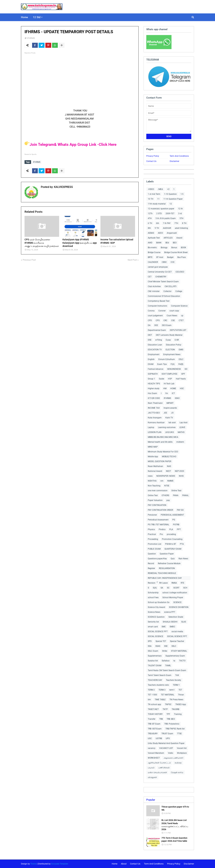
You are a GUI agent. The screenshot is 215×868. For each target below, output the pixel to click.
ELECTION (170, 350)
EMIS (181, 350)
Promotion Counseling (172, 539)
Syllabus (166, 661)
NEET (168, 471)
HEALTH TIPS (154, 384)
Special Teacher (177, 641)
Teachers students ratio (158, 685)
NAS (169, 466)
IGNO (177, 398)
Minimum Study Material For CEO (163, 452)
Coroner (162, 311)
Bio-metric (152, 248)
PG (174, 520)
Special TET (161, 641)
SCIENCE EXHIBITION (179, 607)
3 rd (180, 214)
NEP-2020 (179, 471)
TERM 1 (176, 685)
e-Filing (159, 340)
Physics (151, 529)
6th (158, 223)
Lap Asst (184, 423)
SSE (166, 646)
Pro (161, 534)
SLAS (184, 622)
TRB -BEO (171, 719)
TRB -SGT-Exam (155, 729)
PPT (179, 529)
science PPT (170, 612)
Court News (172, 316)
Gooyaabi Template (60, 864)
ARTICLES (168, 238)
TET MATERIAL (168, 695)
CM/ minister (154, 291)
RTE (182, 583)
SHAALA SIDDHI (170, 622)
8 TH (184, 223)
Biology (164, 248)
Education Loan (155, 345)
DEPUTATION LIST (178, 330)
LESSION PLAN (155, 432)
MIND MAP (153, 447)
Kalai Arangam (155, 418)
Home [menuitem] (24, 17)
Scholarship (153, 593)
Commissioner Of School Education (164, 296)
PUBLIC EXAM (154, 549)
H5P (170, 379)
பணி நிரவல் (164, 768)
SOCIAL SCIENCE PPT (158, 632)
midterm (180, 442)
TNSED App (181, 704)
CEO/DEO (180, 272)
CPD (150, 320)
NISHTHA (152, 481)
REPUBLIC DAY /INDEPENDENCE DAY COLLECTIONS (165, 578)
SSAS (158, 646)
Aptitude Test (154, 238)
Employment (154, 354)
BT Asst (160, 257)
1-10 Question (170, 194)
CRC (165, 320)
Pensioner (152, 515)
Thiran (181, 695)
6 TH (150, 223)
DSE (150, 340)
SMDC (172, 627)
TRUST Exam (167, 734)
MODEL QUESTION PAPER (159, 461)
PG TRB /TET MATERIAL (158, 525)
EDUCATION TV (155, 350)
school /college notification (175, 593)
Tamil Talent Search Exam (160, 675)
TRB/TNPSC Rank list (175, 729)
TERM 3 (162, 690)
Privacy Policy (153, 156)
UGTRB (159, 738)
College (179, 291)
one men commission (158, 491)
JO (172, 413)
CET (150, 277)
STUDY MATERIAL (179, 651)
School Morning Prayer (173, 597)
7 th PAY (167, 223)
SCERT (176, 588)
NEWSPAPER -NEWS (166, 476)
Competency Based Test (159, 301)
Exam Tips (162, 364)
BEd (167, 243)
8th (149, 228)
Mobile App (153, 457)
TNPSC (168, 704)
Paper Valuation (155, 500)
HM (165, 388)
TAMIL (168, 666)
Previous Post (29, 260)
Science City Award (156, 607)
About (124, 864)
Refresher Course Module (169, 563)
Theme (33, 864)
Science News (154, 612)
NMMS (170, 481)
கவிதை (178, 763)
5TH (181, 218)
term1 (172, 690)
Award (179, 238)
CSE (173, 320)
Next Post (132, 260)
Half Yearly (181, 379)
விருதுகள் (152, 777)
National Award (155, 471)
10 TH (151, 199)
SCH (185, 588)
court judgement (155, 316)
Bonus (174, 248)
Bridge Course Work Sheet (176, 252)
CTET (181, 320)
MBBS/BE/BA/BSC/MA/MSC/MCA (163, 437)
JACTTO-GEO (154, 413)
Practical (152, 534)
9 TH (157, 228)
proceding (171, 534)
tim (149, 700)
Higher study (154, 388)
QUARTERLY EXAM (173, 549)
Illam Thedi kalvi (155, 403)
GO (186, 369)
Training (178, 714)
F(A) (173, 364)
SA (162, 588)
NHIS (181, 476)
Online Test (153, 495)
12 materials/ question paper (161, 209)
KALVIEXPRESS (63, 187)
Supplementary (155, 656)
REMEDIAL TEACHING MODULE (162, 573)
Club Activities (154, 286)
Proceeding (153, 539)
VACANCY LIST (166, 748)
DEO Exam (167, 325)
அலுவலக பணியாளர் (173, 758)
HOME (173, 388)
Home (115, 864)
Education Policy (174, 345)
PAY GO (180, 510)
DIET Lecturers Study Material (169, 335)
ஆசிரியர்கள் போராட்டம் (159, 763)
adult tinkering (181, 228)
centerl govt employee (158, 267)
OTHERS (165, 495)
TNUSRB (175, 709)
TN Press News (176, 700)
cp (182, 316)
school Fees (153, 597)
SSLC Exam (153, 651)
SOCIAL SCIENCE (156, 636)
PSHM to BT (171, 544)
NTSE (167, 486)
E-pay (168, 340)
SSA (150, 646)
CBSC (164, 262)
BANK (159, 243)
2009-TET (170, 214)
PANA (176, 495)
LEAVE (182, 427)
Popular (151, 800)
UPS (168, 738)
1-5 (182, 194)
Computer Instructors (157, 306)
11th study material (157, 204)
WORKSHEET (154, 758)
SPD (150, 641)
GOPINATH (153, 374)
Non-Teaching (154, 486)
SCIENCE (177, 602)
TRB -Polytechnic (172, 724)
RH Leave (163, 583)
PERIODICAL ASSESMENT (172, 515)
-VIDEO (151, 189)
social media (177, 632)
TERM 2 (151, 690)
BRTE (150, 257)
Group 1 (151, 379)
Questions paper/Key (157, 559)
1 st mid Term (154, 194)
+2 (168, 189)
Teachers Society (174, 680)
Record (151, 563)
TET (180, 690)
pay (168, 500)
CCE (173, 262)
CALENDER (153, 262)
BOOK (184, 248)
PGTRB (176, 525)
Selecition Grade (176, 617)
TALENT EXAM (155, 666)
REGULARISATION (167, 568)
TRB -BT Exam (154, 724)
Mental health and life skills (160, 442)
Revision (152, 583)
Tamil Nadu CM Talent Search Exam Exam (167, 670)
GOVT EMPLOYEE (169, 374)
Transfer (152, 719)
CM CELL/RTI (170, 286)
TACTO (182, 661)
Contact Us (151, 161)
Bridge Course (154, 252)
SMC (164, 627)
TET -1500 (152, 695)
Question (152, 554)
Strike (165, 651)
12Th (150, 214)
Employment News (172, 354)
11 (158, 199)
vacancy (152, 748)
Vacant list (182, 748)
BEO (175, 243)
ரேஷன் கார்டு (177, 772)
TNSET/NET (153, 709)
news (150, 476)
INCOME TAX (154, 408)
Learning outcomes (167, 427)
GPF (183, 374)
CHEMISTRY (161, 277)
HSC (182, 388)
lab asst (172, 423)
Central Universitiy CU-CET (160, 272)
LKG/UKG (170, 432)
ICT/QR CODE (154, 398)
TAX (177, 675)
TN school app (154, 704)
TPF (168, 714)
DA (149, 325)
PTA (182, 544)
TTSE (179, 734)
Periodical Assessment (158, 520)
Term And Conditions (179, 156)
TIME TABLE (160, 700)
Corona (151, 311)
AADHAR (167, 228)
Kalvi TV (169, 418)
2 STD (159, 214)
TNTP (165, 709)
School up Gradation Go (159, 602)
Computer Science (179, 306)
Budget (170, 257)
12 (171, 204)
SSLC (174, 646)
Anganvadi (172, 233)
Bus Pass (182, 257)
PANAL (185, 495)
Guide (162, 379)
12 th (180, 209)
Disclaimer (174, 161)
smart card (153, 627)
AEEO (160, 233)
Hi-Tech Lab (169, 384)
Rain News (183, 559)
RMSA (174, 583)
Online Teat (176, 491)
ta (174, 661)
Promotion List (155, 544)
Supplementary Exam (175, 656)
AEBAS (151, 233)
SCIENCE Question (156, 617)
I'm (167, 393)
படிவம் (151, 768)
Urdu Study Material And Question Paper (166, 743)
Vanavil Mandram (156, 753)
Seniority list (153, 622)
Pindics (162, 529)
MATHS (181, 432)
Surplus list (153, 661)
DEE (156, 325)
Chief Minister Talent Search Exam (163, 282)
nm (162, 481)
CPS (158, 320)
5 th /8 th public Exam (166, 218)
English (151, 359)
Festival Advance (156, 369)
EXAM (151, 364)
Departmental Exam (157, 330)
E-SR (177, 340)
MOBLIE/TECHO (169, 457)
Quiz (173, 559)
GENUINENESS (174, 369)
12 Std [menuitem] (37, 17)
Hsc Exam (152, 393)
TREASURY (153, 734)
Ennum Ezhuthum (167, 359)
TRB (161, 719)
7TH (176, 223)
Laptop (151, 427)
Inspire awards (170, 408)
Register (151, 568)
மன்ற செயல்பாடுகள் (157, 772)
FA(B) (181, 364)
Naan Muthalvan (155, 466)
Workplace (182, 753)
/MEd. (161, 189)
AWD (150, 243)
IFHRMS (31, 38)
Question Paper (167, 554)
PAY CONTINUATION (157, 505)
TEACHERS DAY (155, 680)
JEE (165, 413)
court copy (174, 311)
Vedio (171, 753)
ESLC (181, 359)
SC (168, 588)
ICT (173, 393)
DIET (150, 335)
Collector (167, 291)
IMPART (170, 403)
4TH (150, 218)
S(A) (155, 588)
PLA (171, 529)
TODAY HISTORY (155, 714)
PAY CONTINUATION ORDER (160, 510)
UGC (150, 738)
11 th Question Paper (173, 199)
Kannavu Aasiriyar (156, 423)
